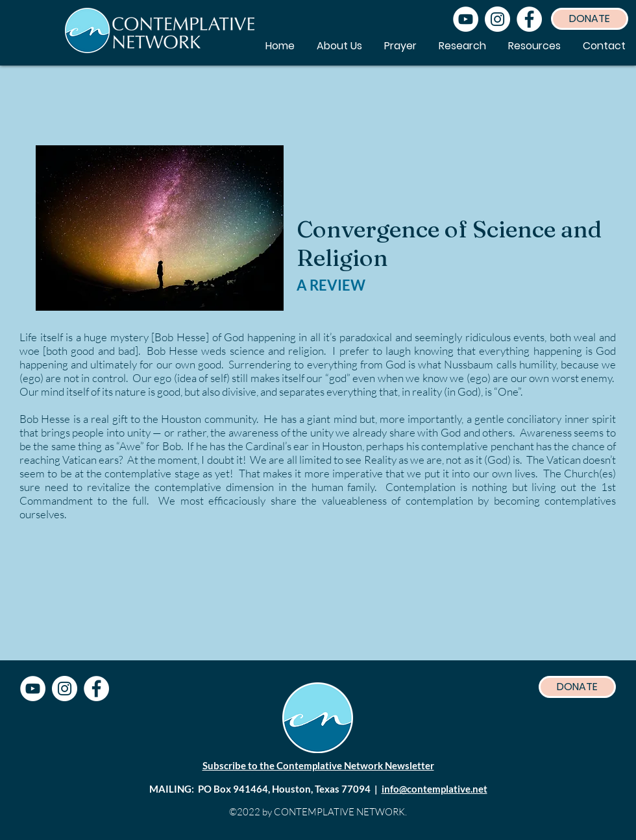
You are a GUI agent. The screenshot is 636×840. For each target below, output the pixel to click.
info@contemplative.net (434, 789)
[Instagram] (497, 19)
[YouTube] (466, 19)
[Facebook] (529, 19)
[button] (534, 46)
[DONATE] (590, 19)
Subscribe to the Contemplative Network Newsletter (318, 765)
